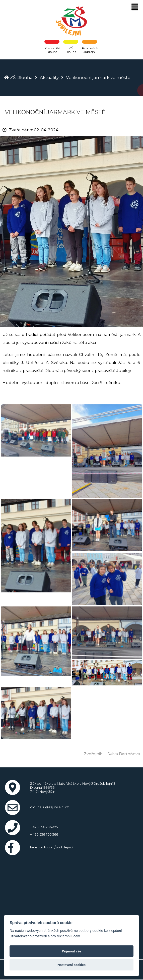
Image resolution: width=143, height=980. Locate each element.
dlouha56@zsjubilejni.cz (49, 807)
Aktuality (49, 77)
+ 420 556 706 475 (44, 827)
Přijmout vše (72, 951)
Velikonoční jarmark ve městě (98, 77)
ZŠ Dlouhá (21, 77)
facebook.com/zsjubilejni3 (51, 847)
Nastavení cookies (71, 965)
